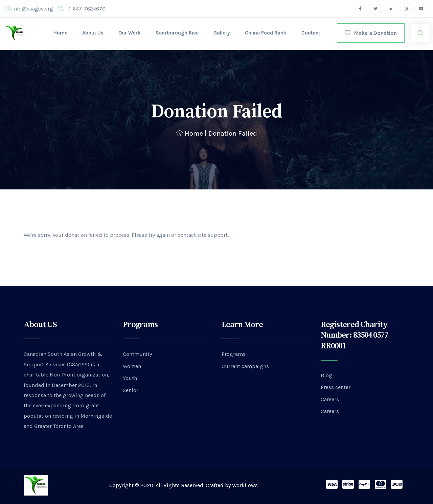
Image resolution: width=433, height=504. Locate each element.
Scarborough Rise (177, 33)
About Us (93, 33)
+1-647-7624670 (82, 9)
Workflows (245, 485)
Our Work (130, 33)
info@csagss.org (29, 9)
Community (137, 354)
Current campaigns (245, 366)
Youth (130, 378)
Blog (326, 375)
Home (60, 33)
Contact (311, 33)
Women (132, 366)
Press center (336, 387)
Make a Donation (371, 33)
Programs (234, 354)
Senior (131, 390)
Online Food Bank (266, 33)
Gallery (222, 33)
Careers (330, 399)
